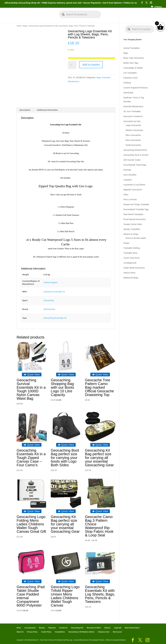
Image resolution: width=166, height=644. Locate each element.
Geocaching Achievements (135, 150)
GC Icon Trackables (132, 111)
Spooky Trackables (132, 229)
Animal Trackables (131, 48)
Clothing (127, 83)
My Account (45, 17)
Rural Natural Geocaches (135, 219)
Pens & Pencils (130, 199)
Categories (26, 17)
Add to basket (91, 65)
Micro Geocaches (133, 135)
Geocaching (49, 300)
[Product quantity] (72, 65)
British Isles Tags (131, 63)
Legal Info (118, 628)
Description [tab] (25, 110)
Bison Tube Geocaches (134, 58)
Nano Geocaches (133, 140)
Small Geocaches (133, 145)
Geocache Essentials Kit (54, 292)
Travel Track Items (132, 258)
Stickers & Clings (131, 234)
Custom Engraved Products (136, 88)
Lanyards (128, 180)
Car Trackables (130, 73)
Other (126, 195)
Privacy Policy (32, 632)
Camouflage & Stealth (133, 68)
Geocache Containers (133, 116)
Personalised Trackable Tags (136, 209)
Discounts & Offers (94, 628)
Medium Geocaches (134, 130)
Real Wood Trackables (133, 214)
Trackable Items (130, 253)
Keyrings (127, 170)
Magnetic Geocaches (133, 190)
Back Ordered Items (132, 628)
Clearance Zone (131, 78)
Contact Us (63, 628)
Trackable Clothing (132, 248)
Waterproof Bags (131, 278)
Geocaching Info (138, 17)
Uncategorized (130, 263)
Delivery (107, 628)
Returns (42, 628)
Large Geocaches (133, 125)
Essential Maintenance (133, 106)
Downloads (128, 93)
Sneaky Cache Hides (133, 224)
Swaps (126, 243)
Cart (108, 17)
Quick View (32, 375)
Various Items (129, 273)
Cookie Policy (46, 632)
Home (13, 17)
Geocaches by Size (132, 121)
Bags (25, 26)
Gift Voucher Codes (132, 160)
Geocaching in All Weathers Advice (81, 632)
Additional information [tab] (47, 110)
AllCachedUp (49, 309)
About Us (20, 632)
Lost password (30, 628)
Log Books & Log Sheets (134, 185)
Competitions (60, 632)
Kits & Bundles (130, 175)
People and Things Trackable (136, 204)
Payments (120, 17)
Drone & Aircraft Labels (136, 238)
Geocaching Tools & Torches (136, 155)
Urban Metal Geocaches (134, 268)
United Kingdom (50, 282)
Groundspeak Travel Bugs (135, 165)
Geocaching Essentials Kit (55, 318)
